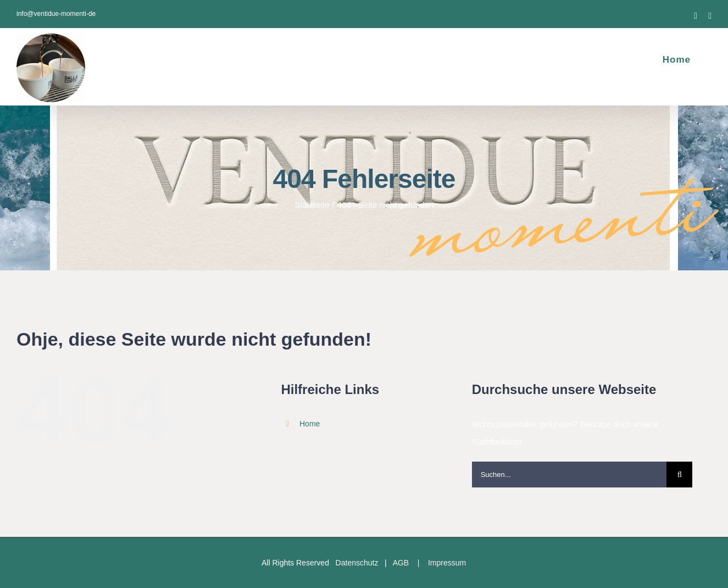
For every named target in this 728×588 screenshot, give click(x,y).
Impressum (447, 563)
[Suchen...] (569, 475)
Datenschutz (357, 563)
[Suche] (679, 475)
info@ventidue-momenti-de (56, 14)
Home (310, 424)
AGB (401, 563)
